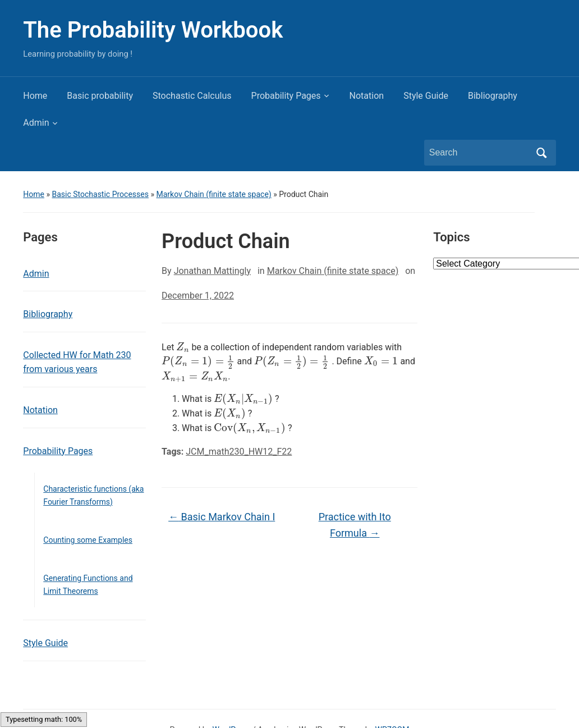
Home (35, 96)
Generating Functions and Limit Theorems (88, 584)
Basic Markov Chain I (222, 517)
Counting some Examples (88, 540)
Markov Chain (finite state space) (213, 194)
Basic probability (100, 96)
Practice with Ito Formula (355, 525)
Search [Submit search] (542, 153)
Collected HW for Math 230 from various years (77, 362)
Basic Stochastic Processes (100, 194)
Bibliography (493, 96)
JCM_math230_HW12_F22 (239, 452)
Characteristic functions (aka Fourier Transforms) (93, 495)
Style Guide (426, 96)
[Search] (480, 153)
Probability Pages (286, 96)
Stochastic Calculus (192, 96)
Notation (367, 96)
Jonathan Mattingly (212, 271)
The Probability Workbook (153, 30)
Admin (36, 123)
